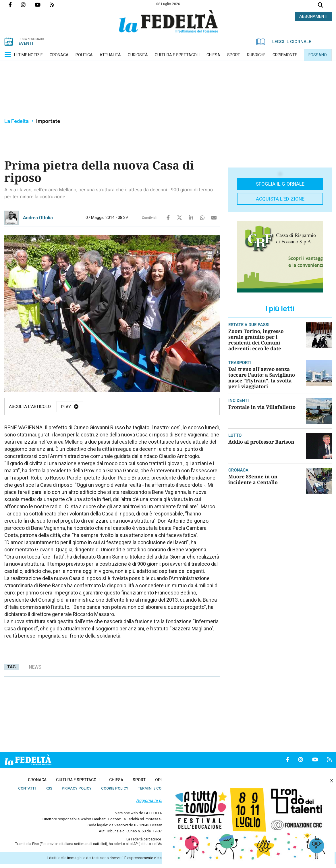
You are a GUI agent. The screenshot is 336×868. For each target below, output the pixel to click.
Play (66, 407)
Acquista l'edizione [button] (280, 199)
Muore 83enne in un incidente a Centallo (253, 479)
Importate (48, 121)
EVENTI (26, 43)
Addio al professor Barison (261, 442)
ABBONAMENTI (313, 16)
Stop (163, 407)
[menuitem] (28, 55)
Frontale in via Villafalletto (262, 407)
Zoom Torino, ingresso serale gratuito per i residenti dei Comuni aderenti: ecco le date (256, 340)
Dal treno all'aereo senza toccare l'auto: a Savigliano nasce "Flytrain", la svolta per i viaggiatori (262, 378)
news (35, 667)
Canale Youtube (42, 5)
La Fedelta (17, 121)
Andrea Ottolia (38, 218)
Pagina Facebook (15, 5)
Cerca (320, 6)
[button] (8, 55)
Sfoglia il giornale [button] (280, 184)
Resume (131, 407)
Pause (97, 407)
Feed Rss (57, 5)
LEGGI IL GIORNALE (284, 42)
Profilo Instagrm (28, 5)
